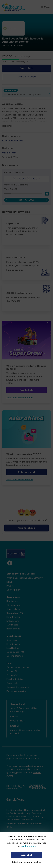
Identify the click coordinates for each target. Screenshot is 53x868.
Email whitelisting (15, 679)
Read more (8, 126)
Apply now (12, 640)
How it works (13, 617)
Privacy (10, 586)
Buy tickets (26, 68)
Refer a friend (26, 472)
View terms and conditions (20, 397)
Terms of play (13, 675)
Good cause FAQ (15, 652)
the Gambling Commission (20, 820)
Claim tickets (13, 609)
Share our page (27, 77)
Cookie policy (13, 590)
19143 (9, 827)
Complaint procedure (18, 687)
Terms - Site (13, 671)
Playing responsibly (16, 691)
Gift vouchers (13, 605)
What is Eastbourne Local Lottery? (25, 578)
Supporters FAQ (15, 613)
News (9, 582)
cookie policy (28, 846)
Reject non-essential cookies (26, 862)
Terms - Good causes (18, 667)
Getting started (15, 656)
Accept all (27, 855)
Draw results (13, 621)
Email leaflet (13, 648)
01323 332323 (17, 721)
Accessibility (13, 683)
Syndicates (12, 625)
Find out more (14, 270)
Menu (46, 7)
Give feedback (26, 528)
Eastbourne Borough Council (24, 813)
